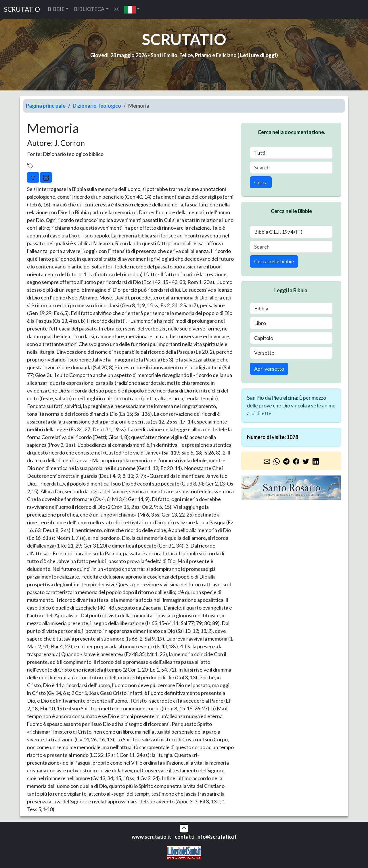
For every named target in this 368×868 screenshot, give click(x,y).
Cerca (261, 182)
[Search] (291, 168)
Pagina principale (46, 106)
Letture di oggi (258, 55)
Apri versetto (269, 369)
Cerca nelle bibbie (274, 261)
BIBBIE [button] (56, 9)
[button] (132, 9)
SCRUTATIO (22, 9)
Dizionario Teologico (97, 106)
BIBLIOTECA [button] (89, 9)
